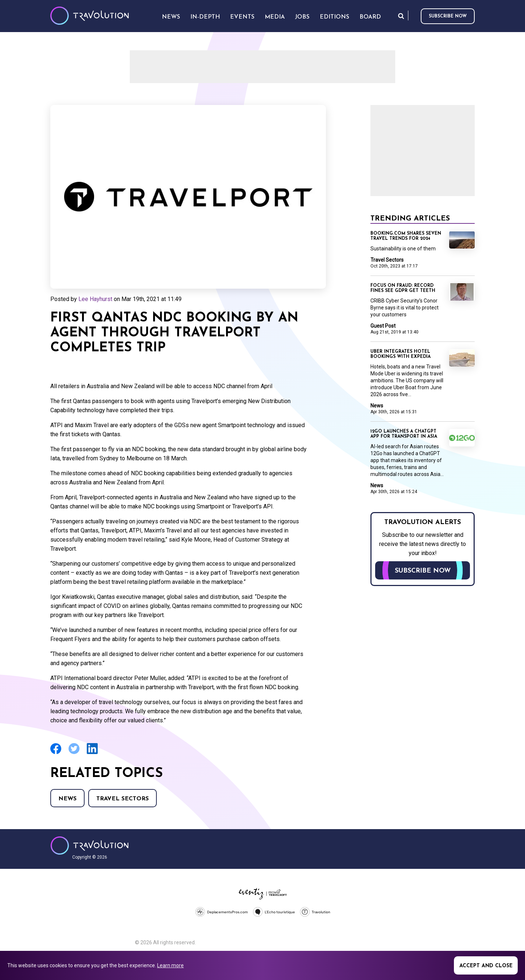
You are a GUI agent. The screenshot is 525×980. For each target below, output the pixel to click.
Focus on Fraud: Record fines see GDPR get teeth (403, 288)
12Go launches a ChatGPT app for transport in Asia (404, 434)
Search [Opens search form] (401, 16)
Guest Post (383, 326)
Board (370, 17)
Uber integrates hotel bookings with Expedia (400, 354)
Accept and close (486, 966)
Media (275, 17)
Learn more (170, 965)
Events (242, 17)
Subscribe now (448, 16)
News (67, 799)
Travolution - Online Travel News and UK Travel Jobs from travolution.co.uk (90, 846)
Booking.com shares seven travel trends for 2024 (406, 236)
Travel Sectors (122, 799)
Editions (335, 17)
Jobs (302, 17)
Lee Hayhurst (95, 299)
